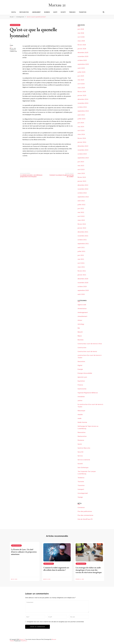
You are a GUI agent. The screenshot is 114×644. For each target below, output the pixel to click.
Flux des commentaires (85, 515)
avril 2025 (81, 84)
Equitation (81, 381)
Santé (55, 12)
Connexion (81, 507)
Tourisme (81, 481)
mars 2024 (81, 134)
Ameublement (36, 12)
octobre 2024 (82, 107)
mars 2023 (81, 173)
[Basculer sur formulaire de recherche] (103, 12)
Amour (80, 320)
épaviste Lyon (82, 377)
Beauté (80, 332)
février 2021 (82, 271)
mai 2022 (81, 212)
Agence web (82, 305)
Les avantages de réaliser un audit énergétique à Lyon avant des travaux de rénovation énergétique (89, 570)
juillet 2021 (81, 251)
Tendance (72, 12)
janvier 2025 (82, 95)
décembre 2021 (83, 232)
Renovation (82, 432)
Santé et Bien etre (84, 448)
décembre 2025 (83, 52)
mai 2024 (81, 127)
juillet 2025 (81, 72)
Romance (81, 440)
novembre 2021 (83, 236)
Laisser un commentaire (15, 51)
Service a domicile (84, 460)
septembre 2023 (83, 158)
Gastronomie (82, 389)
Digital (14, 12)
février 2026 (82, 45)
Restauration (24, 12)
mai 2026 (81, 33)
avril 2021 (81, 263)
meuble (80, 414)
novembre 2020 (83, 283)
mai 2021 (81, 259)
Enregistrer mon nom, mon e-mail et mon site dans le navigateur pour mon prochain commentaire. (56, 622)
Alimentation (82, 309)
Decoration (81, 361)
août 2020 (81, 294)
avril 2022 (81, 216)
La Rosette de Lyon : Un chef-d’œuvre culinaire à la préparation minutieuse (24, 552)
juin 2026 (81, 29)
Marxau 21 (57, 5)
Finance (80, 385)
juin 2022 (81, 208)
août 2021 (81, 247)
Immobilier (81, 397)
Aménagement (83, 312)
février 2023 (82, 177)
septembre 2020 (83, 290)
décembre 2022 (83, 185)
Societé (63, 12)
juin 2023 (81, 162)
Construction (82, 348)
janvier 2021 (82, 275)
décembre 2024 (83, 99)
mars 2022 (81, 220)
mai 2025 (81, 80)
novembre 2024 (83, 103)
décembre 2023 (83, 146)
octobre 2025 (82, 60)
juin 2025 (81, 76)
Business (47, 12)
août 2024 (81, 115)
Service (80, 456)
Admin (11, 45)
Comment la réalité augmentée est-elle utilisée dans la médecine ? (56, 569)
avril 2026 (81, 37)
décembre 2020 (83, 279)
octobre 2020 (82, 286)
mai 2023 (81, 166)
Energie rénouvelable (85, 373)
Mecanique (81, 411)
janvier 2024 (82, 142)
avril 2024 (81, 130)
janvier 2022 (82, 228)
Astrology (81, 324)
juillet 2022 (81, 205)
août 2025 (81, 68)
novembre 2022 (83, 189)
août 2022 (81, 201)
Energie (80, 369)
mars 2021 (81, 267)
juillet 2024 (81, 119)
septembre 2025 (83, 64)
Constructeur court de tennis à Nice (90, 344)
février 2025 (82, 92)
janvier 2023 (82, 181)
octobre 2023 (82, 154)
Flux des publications (85, 511)
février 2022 (82, 224)
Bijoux (80, 336)
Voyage (80, 497)
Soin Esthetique (83, 467)
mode (79, 418)
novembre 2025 (83, 56)
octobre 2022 (82, 193)
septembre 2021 (83, 244)
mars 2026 (81, 41)
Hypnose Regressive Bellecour (88, 393)
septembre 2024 (83, 111)
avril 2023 (81, 169)
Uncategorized (15, 25)
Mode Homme (82, 422)
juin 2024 (81, 123)
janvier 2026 (82, 49)
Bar (79, 328)
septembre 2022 (83, 197)
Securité (80, 452)
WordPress (24, 641)
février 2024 (82, 138)
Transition (83, 12)
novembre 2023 (83, 150)
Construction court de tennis (87, 351)
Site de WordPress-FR (85, 519)
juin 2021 (81, 255)
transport (81, 489)
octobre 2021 (82, 240)
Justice (80, 400)
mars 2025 (81, 88)
